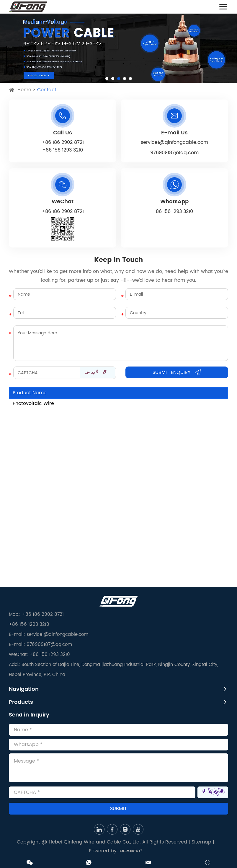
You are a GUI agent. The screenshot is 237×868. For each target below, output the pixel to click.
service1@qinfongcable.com (174, 142)
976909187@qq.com (174, 153)
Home (24, 90)
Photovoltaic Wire (33, 403)
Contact (47, 90)
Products (21, 702)
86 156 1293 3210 (174, 211)
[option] (118, 48)
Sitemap (201, 842)
